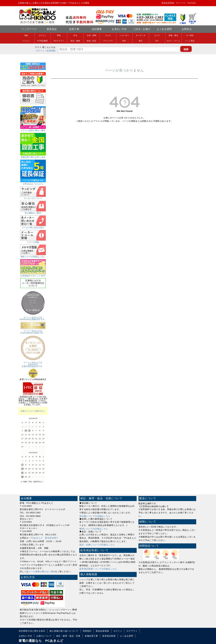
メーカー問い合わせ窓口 (33, 227)
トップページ (29, 29)
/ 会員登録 (50, 51)
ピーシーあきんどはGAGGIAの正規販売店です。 (33, 317)
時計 (124, 41)
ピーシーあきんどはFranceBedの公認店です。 (33, 331)
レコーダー (124, 35)
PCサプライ (59, 41)
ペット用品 (190, 41)
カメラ (157, 35)
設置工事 (74, 29)
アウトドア (108, 41)
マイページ (181, 3)
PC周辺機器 (43, 41)
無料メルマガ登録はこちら (33, 256)
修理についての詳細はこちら (94, 529)
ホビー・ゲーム (173, 41)
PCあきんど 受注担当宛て (45, 538)
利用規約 (87, 631)
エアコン (43, 35)
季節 (59, 35)
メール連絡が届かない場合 (42, 571)
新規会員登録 (168, 3)
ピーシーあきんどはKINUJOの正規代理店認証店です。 (33, 363)
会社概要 (97, 29)
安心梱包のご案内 (33, 212)
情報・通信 (173, 35)
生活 (75, 35)
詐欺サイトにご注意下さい (33, 411)
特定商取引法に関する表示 (32, 631)
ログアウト (132, 631)
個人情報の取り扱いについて (64, 631)
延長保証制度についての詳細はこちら (98, 569)
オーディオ (141, 35)
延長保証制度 (109, 636)
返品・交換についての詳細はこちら (97, 545)
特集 (26, 35)
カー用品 (190, 35)
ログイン (40, 51)
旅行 (141, 41)
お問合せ (187, 29)
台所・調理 (92, 35)
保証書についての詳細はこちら (95, 516)
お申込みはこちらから (33, 183)
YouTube (192, 3)
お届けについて (44, 636)
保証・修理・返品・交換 (68, 636)
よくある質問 (164, 29)
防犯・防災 (92, 41)
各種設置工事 (91, 636)
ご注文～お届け (142, 29)
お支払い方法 (119, 29)
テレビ (108, 35)
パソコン (26, 41)
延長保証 (52, 29)
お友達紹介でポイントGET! (33, 275)
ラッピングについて (33, 197)
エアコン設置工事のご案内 (33, 129)
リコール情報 (33, 241)
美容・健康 (75, 41)
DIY (157, 41)
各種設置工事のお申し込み (33, 156)
